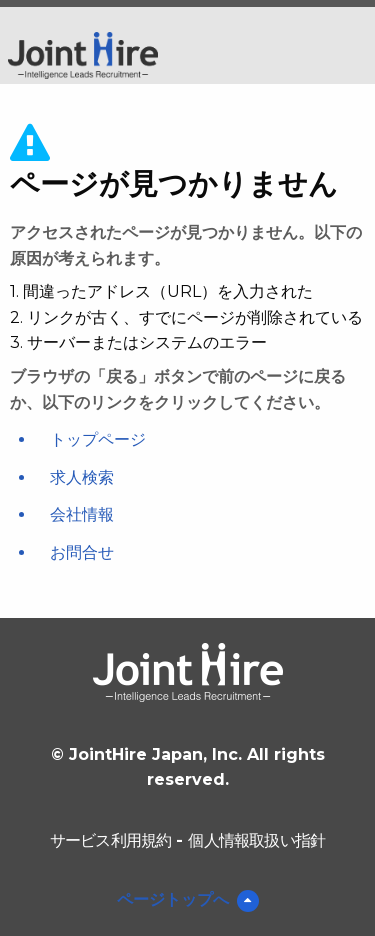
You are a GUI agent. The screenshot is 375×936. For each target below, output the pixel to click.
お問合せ (82, 552)
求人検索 (82, 477)
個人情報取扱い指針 (256, 840)
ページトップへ (173, 899)
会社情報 (82, 514)
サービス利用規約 (111, 840)
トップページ (98, 439)
